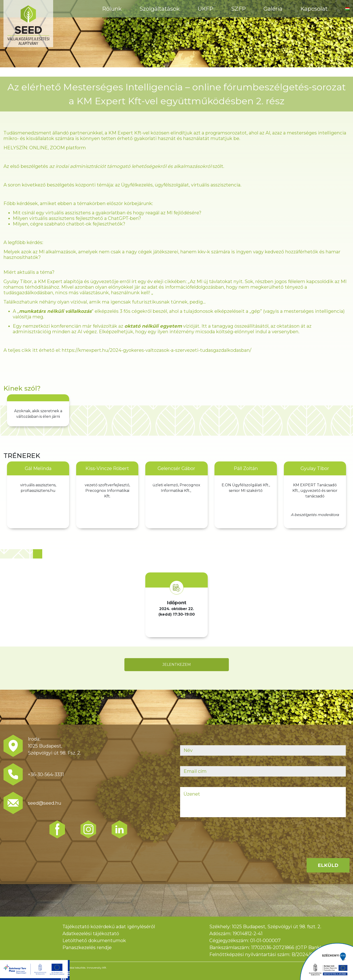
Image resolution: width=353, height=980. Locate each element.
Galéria (273, 9)
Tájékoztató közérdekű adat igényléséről (109, 927)
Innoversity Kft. (97, 968)
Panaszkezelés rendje (87, 947)
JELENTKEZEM (177, 665)
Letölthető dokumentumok (94, 941)
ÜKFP (205, 9)
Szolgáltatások (160, 9)
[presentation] (215, 837)
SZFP (238, 9)
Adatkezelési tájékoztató (91, 934)
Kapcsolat (314, 9)
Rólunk (112, 9)
